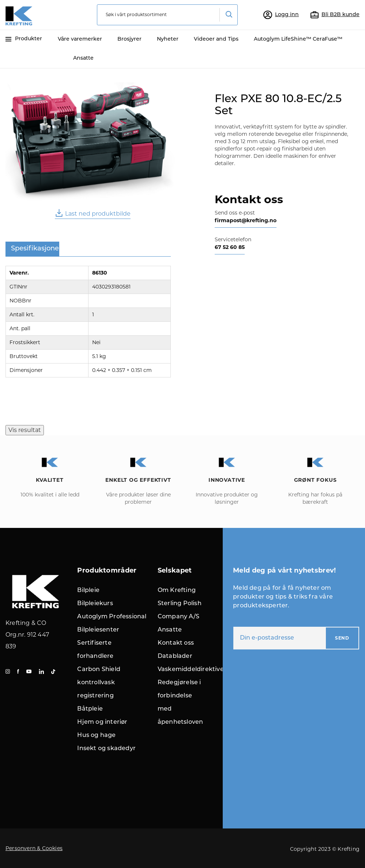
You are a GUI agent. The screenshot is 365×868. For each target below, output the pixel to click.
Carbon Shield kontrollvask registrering (99, 683)
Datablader (175, 656)
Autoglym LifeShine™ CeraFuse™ (298, 39)
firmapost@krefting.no (246, 220)
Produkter (24, 39)
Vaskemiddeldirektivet (192, 670)
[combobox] (168, 15)
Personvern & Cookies (34, 848)
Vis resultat (25, 430)
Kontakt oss (176, 643)
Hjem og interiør (102, 722)
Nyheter (168, 39)
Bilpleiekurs (95, 604)
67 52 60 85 (230, 247)
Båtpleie (90, 709)
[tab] (32, 249)
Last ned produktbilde (93, 213)
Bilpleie (88, 591)
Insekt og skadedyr (106, 749)
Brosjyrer (129, 39)
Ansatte (83, 58)
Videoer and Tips (216, 39)
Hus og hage (96, 735)
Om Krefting (177, 591)
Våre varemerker (80, 39)
